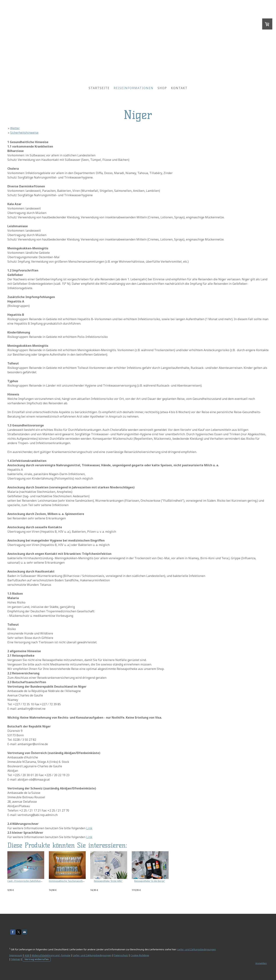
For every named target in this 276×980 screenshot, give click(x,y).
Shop (162, 88)
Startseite (99, 88)
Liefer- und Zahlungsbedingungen (197, 949)
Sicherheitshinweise (24, 133)
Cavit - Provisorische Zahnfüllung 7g (26, 881)
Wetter (15, 128)
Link (89, 828)
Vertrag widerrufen (37, 959)
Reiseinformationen (134, 88)
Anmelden (261, 963)
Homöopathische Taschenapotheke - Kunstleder (74, 881)
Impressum (16, 955)
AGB (27, 955)
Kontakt (179, 88)
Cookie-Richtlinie (140, 955)
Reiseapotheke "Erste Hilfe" (108, 881)
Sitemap (16, 959)
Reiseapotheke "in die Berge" (150, 881)
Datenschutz (121, 955)
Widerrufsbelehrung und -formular (51, 955)
